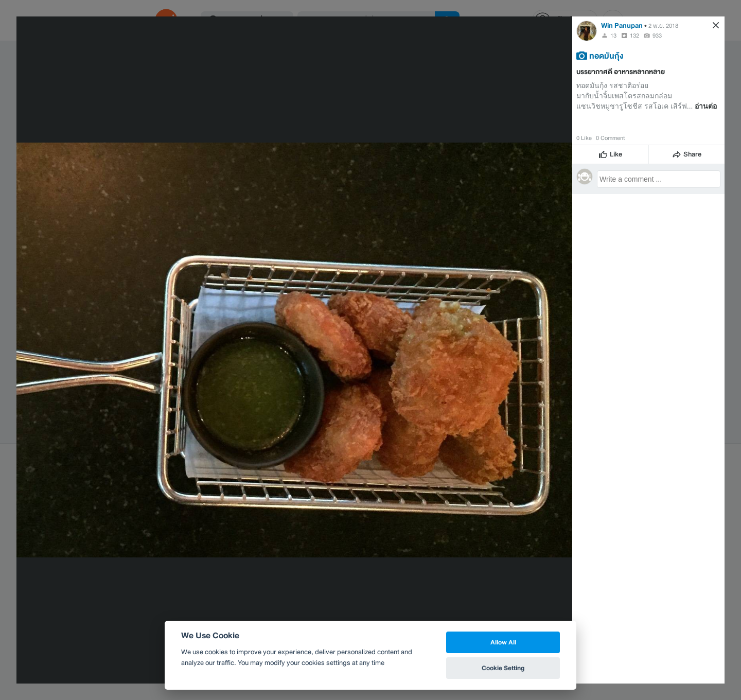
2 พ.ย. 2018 (663, 26)
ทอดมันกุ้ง (606, 56)
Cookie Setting (503, 668)
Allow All (503, 642)
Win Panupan (622, 25)
